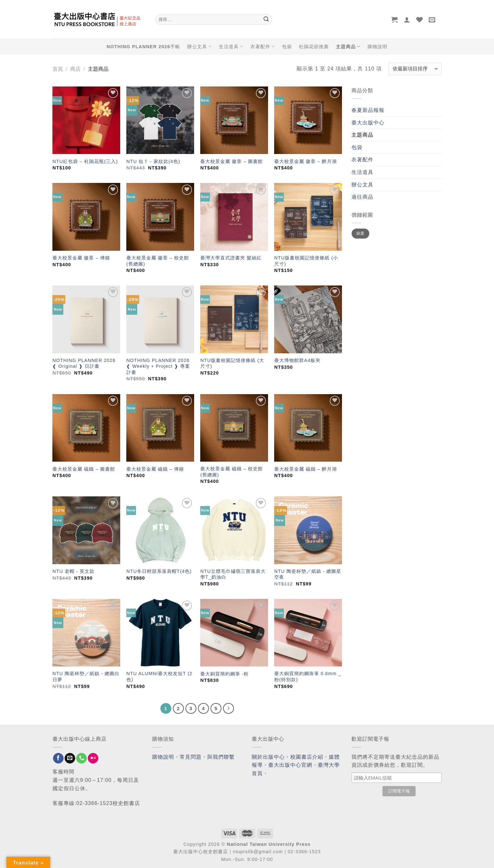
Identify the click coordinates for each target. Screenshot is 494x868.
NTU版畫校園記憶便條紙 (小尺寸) (306, 261)
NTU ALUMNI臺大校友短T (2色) (159, 677)
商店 (75, 69)
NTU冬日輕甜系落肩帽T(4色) (159, 571)
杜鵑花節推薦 (314, 47)
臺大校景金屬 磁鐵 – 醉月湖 (305, 469)
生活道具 (231, 46)
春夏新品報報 (368, 110)
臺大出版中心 (368, 123)
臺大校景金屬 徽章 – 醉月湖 (305, 161)
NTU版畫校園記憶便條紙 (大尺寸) (232, 363)
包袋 (287, 47)
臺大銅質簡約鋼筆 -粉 (224, 674)
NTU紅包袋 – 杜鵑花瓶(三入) (85, 161)
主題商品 (348, 46)
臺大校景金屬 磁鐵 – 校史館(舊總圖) (232, 472)
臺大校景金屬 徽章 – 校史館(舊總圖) (158, 261)
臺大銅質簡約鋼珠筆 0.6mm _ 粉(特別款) (308, 677)
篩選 (360, 233)
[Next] (229, 709)
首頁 (58, 69)
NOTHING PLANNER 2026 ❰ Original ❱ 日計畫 (84, 363)
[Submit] (266, 20)
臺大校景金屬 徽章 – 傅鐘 (81, 258)
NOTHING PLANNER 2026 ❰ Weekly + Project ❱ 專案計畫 (158, 366)
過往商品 (363, 197)
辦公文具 (199, 46)
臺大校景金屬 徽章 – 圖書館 (232, 161)
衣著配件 (263, 46)
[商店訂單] (415, 69)
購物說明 (377, 47)
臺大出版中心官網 (290, 765)
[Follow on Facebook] (58, 758)
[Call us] (81, 758)
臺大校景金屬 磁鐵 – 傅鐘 (155, 469)
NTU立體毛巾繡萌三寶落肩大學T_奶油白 (233, 574)
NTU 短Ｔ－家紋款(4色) (153, 161)
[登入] (407, 20)
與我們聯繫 (221, 757)
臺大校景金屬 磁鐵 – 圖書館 (84, 469)
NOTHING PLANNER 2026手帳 (144, 47)
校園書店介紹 (307, 757)
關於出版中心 (269, 757)
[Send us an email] (70, 758)
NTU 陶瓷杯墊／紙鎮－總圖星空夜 (308, 574)
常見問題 (191, 757)
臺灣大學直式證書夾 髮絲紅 (231, 258)
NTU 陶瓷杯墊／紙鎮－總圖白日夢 (86, 677)
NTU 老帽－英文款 (73, 571)
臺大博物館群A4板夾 (297, 360)
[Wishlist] (420, 20)
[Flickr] (93, 758)
